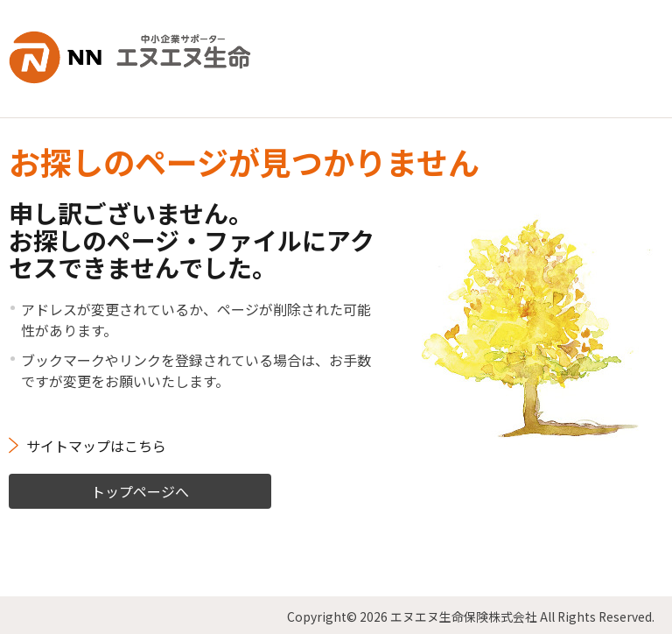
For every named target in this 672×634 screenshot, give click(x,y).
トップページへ (140, 488)
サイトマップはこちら (96, 442)
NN (135, 56)
